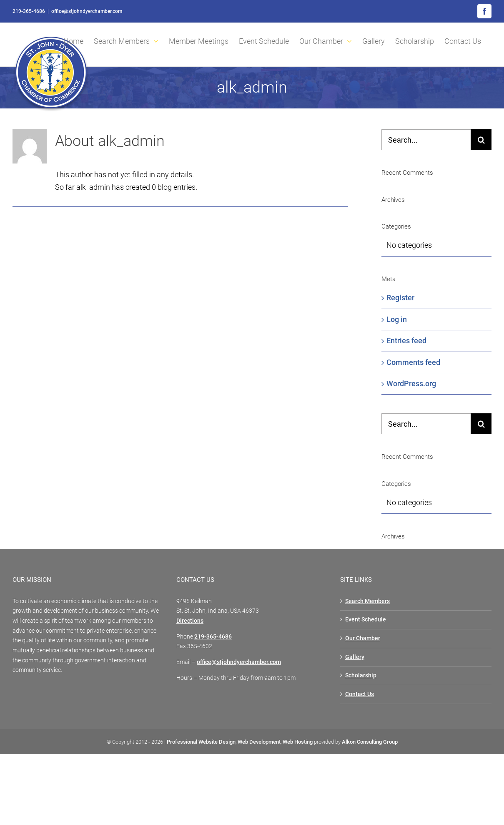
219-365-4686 (29, 11)
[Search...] (426, 140)
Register (400, 298)
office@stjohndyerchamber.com (87, 11)
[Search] (481, 140)
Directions (190, 621)
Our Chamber (363, 638)
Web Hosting (298, 742)
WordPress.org (411, 384)
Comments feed (413, 362)
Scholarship (361, 675)
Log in (397, 319)
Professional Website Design (201, 742)
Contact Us (360, 694)
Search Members (367, 601)
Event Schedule (366, 619)
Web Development (259, 742)
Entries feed (406, 341)
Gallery (355, 657)
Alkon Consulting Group (370, 742)
